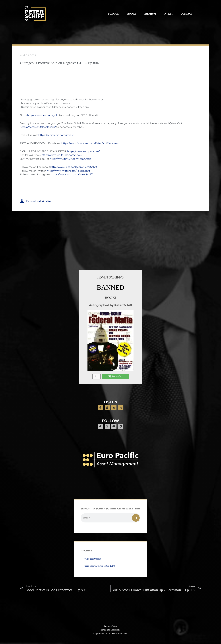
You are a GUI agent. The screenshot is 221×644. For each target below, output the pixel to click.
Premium (150, 14)
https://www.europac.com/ (83, 152)
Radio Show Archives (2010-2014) (100, 568)
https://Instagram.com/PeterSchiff (72, 175)
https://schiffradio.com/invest (56, 136)
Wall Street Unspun (93, 561)
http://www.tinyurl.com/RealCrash (70, 159)
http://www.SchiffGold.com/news (62, 155)
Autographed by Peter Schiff (110, 305)
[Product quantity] (96, 377)
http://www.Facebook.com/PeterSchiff (74, 167)
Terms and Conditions (110, 633)
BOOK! (110, 298)
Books (132, 14)
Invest (168, 14)
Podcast (114, 14)
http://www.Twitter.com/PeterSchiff (68, 171)
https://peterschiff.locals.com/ (38, 127)
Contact (187, 14)
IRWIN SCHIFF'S (110, 278)
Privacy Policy (110, 629)
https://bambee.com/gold (43, 115)
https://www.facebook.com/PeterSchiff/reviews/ (90, 144)
